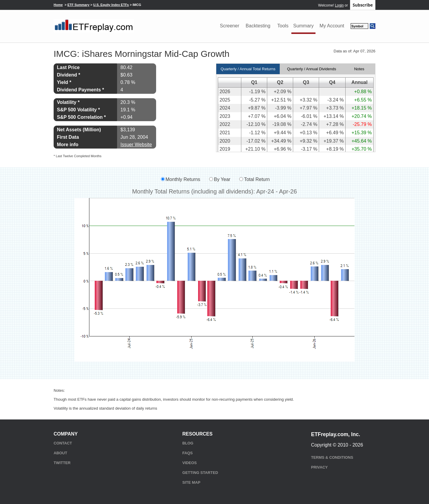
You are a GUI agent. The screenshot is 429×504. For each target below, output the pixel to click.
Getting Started (200, 473)
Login (339, 5)
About (60, 453)
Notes (359, 69)
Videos (189, 463)
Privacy (319, 467)
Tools (283, 26)
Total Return (257, 179)
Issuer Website (136, 145)
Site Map (191, 482)
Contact (63, 443)
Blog (188, 443)
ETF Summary (78, 5)
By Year (222, 179)
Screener (230, 26)
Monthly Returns (183, 179)
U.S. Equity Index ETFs (111, 5)
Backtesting (258, 26)
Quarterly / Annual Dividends (311, 69)
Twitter (62, 463)
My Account (332, 26)
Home (58, 5)
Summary (303, 26)
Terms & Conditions (332, 457)
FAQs (188, 453)
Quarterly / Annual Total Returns (248, 69)
